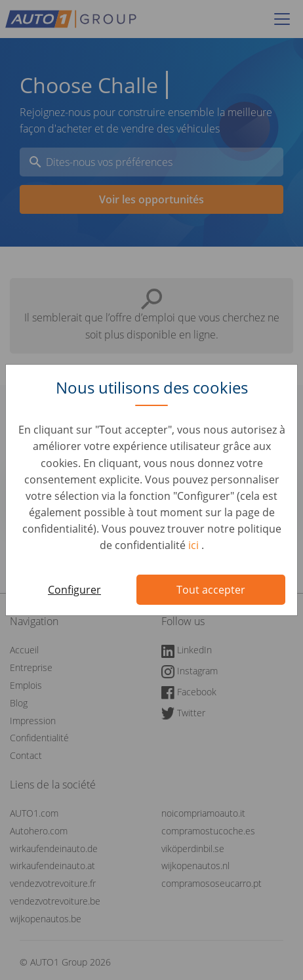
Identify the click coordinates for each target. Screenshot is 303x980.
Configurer (74, 590)
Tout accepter (211, 590)
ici (195, 545)
